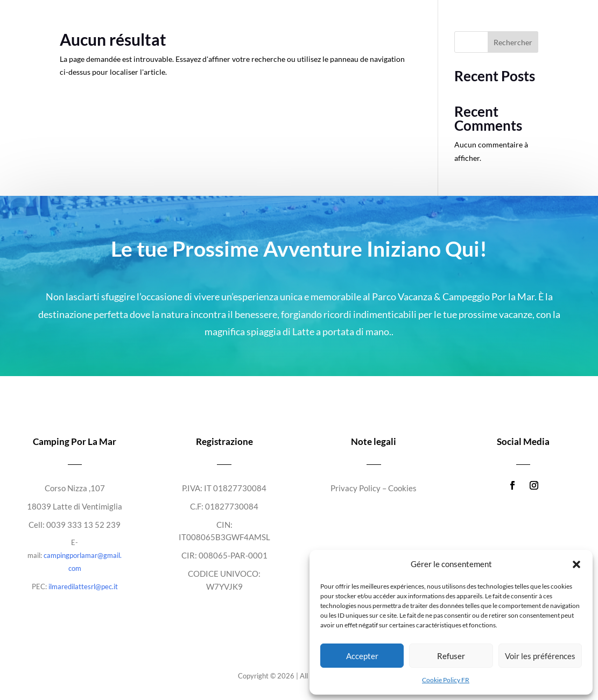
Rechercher (513, 42)
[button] (576, 564)
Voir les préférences (540, 656)
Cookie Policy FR (446, 680)
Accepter (362, 656)
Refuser (451, 656)
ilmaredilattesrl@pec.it (83, 586)
